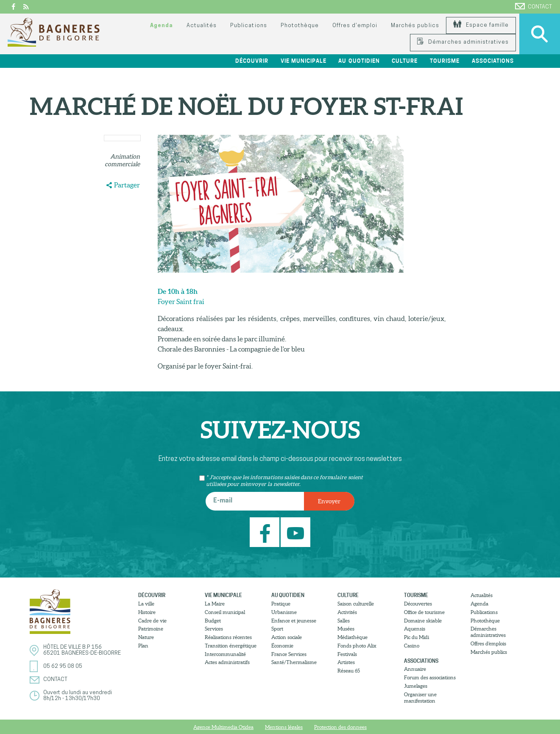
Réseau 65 (349, 671)
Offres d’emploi (355, 26)
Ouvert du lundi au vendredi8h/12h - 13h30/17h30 (78, 696)
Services (214, 629)
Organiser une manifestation (420, 698)
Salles (344, 621)
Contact (534, 6)
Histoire (147, 612)
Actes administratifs (227, 662)
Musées (346, 629)
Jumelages (416, 686)
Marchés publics (415, 26)
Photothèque (300, 26)
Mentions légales (284, 727)
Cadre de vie (152, 621)
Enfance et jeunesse (294, 621)
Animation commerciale (122, 160)
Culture (405, 61)
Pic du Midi (417, 637)
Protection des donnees (340, 727)
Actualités (202, 26)
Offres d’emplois (488, 643)
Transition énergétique (231, 646)
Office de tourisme (424, 612)
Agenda (162, 26)
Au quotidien (359, 61)
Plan (143, 646)
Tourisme (445, 61)
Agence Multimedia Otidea (223, 727)
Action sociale (287, 637)
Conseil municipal (225, 612)
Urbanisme (284, 612)
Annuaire (415, 669)
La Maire (215, 604)
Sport (277, 629)
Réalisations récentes (228, 637)
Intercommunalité (225, 654)
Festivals (347, 654)
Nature (146, 637)
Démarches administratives (463, 42)
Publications (248, 26)
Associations (493, 61)
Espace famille (481, 25)
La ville (146, 604)
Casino (412, 646)
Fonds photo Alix (357, 646)
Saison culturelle (356, 604)
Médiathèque (352, 637)
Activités (347, 612)
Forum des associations (430, 677)
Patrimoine (151, 629)
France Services (289, 654)
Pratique (281, 604)
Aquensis (415, 629)
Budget (213, 621)
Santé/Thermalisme (294, 662)
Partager (127, 185)
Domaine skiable (423, 621)
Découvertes (418, 604)
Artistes (346, 662)
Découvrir (252, 61)
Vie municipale (304, 61)
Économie (282, 646)
